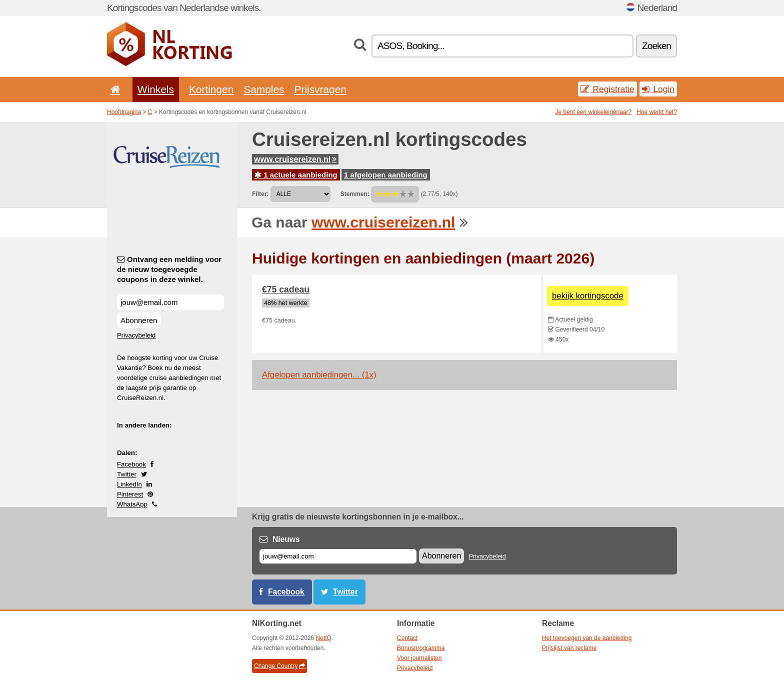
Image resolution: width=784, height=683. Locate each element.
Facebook (131, 464)
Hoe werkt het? (657, 112)
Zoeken (656, 46)
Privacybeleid (136, 335)
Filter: (260, 194)
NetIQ (324, 638)
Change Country (279, 666)
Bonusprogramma (421, 648)
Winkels (156, 89)
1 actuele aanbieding (296, 175)
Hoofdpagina (124, 112)
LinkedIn (129, 484)
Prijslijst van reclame (569, 648)
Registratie (607, 89)
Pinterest (130, 494)
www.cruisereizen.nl (295, 159)
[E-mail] (338, 556)
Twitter (127, 474)
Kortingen (211, 89)
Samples (264, 89)
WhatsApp (132, 504)
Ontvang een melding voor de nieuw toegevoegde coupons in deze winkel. (169, 269)
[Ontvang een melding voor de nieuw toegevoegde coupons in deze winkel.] (170, 302)
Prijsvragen (320, 89)
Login (658, 89)
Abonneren (139, 320)
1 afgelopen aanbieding (386, 175)
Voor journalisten (419, 658)
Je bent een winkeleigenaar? (594, 112)
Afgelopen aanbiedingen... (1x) (319, 375)
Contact (407, 638)
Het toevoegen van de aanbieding (587, 638)
